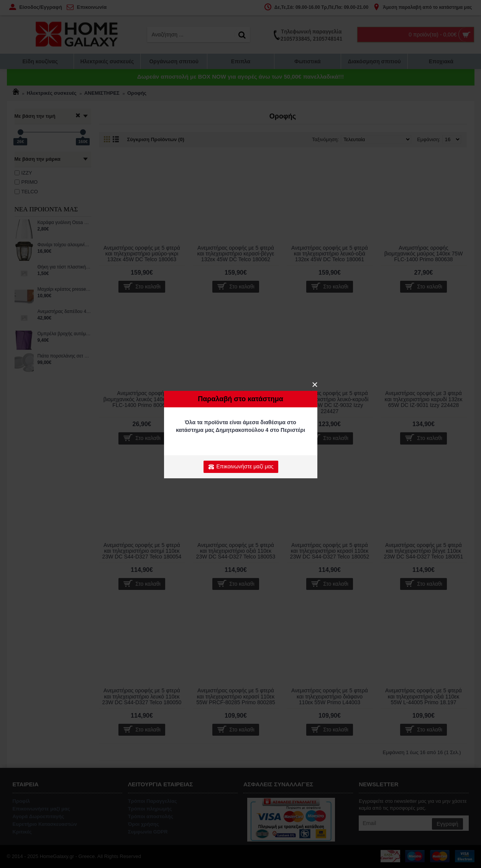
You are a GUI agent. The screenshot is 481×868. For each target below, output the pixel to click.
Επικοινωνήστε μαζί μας (241, 467)
